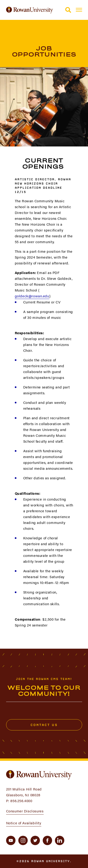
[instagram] (23, 840)
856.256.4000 (21, 801)
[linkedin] (60, 840)
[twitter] (35, 840)
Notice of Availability (24, 823)
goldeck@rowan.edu (32, 296)
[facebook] (47, 840)
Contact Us (44, 725)
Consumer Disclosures (25, 811)
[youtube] (11, 840)
